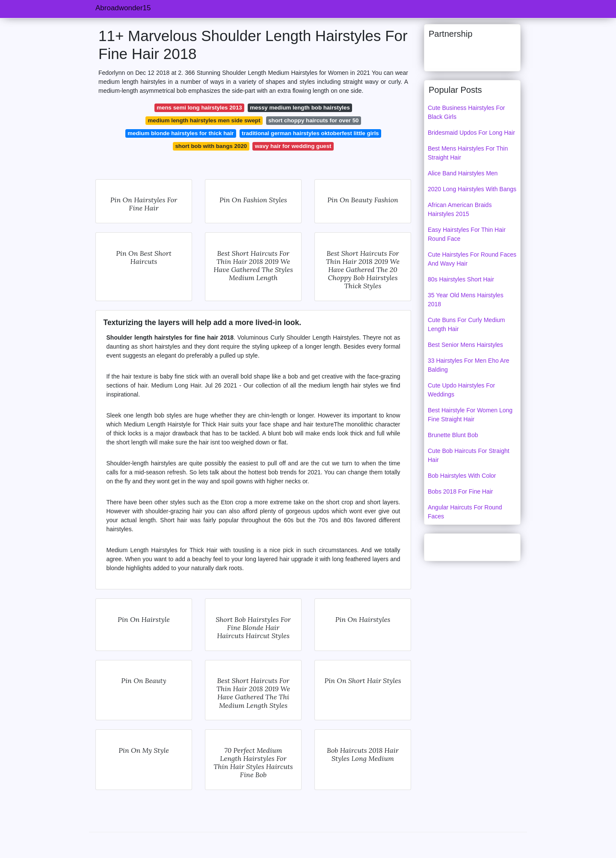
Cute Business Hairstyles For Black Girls (466, 112)
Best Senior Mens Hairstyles (465, 345)
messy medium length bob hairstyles (300, 108)
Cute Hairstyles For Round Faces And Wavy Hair (472, 259)
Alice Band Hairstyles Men (463, 173)
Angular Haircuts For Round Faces (465, 512)
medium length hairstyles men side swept (204, 120)
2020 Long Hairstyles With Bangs (472, 189)
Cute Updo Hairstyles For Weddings (461, 390)
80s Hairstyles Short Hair (461, 279)
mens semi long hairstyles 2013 (199, 108)
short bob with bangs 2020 (211, 146)
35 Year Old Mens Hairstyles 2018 (466, 300)
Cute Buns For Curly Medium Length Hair (466, 324)
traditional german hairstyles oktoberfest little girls (310, 133)
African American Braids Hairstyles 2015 (460, 209)
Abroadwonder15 (123, 8)
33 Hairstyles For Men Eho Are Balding (469, 365)
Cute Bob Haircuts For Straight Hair (469, 455)
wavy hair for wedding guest (293, 146)
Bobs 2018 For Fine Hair (461, 491)
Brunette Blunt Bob (453, 435)
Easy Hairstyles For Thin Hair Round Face (467, 234)
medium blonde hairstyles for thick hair (181, 133)
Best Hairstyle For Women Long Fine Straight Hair (470, 415)
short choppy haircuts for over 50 (313, 120)
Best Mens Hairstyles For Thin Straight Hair (468, 153)
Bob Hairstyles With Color (462, 476)
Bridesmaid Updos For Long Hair (471, 133)
